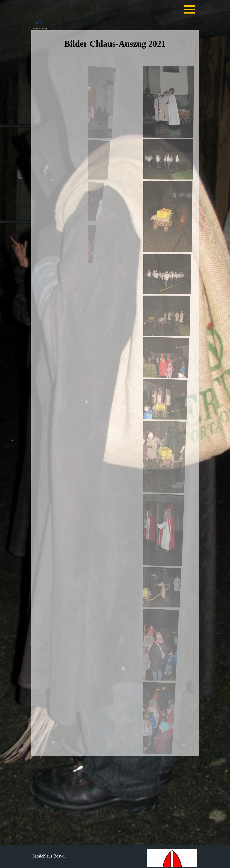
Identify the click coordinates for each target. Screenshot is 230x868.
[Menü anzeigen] (190, 9)
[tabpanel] (115, 47)
